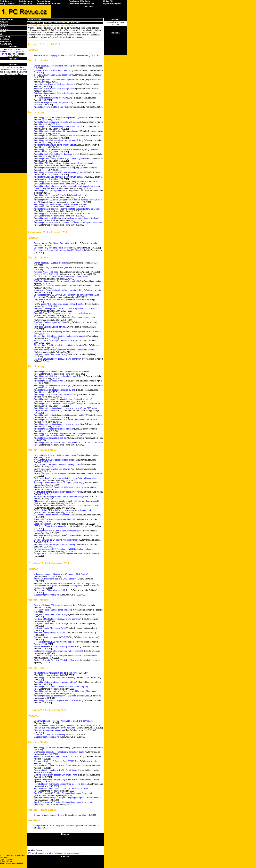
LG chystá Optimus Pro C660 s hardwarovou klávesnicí (58, 531)
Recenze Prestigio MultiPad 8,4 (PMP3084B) (53, 98)
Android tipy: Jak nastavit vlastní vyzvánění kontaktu (57, 424)
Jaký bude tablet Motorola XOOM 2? (50, 299)
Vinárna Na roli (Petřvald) (49, 4)
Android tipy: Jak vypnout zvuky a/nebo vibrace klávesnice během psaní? (66, 691)
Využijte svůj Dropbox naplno (47, 595)
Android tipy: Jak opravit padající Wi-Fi (51, 191)
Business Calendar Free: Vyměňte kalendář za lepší (56, 660)
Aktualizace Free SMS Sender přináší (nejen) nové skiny (59, 487)
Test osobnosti (44, 1)
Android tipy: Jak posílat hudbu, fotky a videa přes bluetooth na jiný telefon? (67, 218)
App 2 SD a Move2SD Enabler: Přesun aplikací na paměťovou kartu (63, 793)
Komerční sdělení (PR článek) (68, 23)
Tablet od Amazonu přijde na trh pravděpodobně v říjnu (58, 496)
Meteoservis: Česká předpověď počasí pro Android (56, 286)
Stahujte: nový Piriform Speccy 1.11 (49, 590)
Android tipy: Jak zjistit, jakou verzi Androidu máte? (56, 376)
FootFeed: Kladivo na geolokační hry (50, 322)
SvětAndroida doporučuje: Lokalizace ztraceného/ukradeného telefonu (64, 350)
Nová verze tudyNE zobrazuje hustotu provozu (54, 460)
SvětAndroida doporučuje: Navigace (50, 633)
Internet (4, 27)
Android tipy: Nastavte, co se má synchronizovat (55, 145)
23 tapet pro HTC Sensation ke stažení (51, 554)
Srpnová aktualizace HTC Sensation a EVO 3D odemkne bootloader (64, 549)
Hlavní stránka (7, 19)
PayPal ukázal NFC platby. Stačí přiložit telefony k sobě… (59, 304)
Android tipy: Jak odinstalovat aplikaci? (51, 438)
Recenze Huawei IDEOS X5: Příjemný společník (55, 642)
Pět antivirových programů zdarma (49, 730)
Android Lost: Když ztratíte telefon (49, 107)
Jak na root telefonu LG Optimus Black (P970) (54, 761)
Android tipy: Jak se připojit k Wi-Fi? (50, 381)
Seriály (3, 32)
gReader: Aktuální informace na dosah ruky (53, 70)
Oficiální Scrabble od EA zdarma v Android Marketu (56, 540)
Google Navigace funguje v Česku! (49, 815)
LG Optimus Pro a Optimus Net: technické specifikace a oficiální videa (64, 318)
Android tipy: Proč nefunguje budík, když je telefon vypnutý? (60, 159)
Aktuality (4, 22)
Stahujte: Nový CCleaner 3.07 (47, 726)
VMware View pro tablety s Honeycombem (52, 474)
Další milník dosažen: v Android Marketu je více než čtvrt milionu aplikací (65, 478)
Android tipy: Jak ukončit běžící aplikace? (52, 678)
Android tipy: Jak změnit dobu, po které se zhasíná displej (59, 149)
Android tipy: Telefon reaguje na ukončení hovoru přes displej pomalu (64, 163)
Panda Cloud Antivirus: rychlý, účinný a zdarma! (55, 728)
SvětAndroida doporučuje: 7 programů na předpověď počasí (60, 798)
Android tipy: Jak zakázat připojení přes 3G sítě (54, 390)
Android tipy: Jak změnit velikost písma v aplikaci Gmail (58, 127)
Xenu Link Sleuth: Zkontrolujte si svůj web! (52, 583)
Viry (2, 34)
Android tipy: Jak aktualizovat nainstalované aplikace (57, 122)
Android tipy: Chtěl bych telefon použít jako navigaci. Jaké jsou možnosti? (66, 182)
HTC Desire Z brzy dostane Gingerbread (52, 526)
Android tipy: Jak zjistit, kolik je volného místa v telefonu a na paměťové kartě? (68, 223)
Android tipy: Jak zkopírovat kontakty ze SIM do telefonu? (59, 136)
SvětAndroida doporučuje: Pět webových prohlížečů (56, 281)
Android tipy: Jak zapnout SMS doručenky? (53, 747)
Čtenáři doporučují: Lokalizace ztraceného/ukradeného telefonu (61, 277)
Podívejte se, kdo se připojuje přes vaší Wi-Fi (54, 55)
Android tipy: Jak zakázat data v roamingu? (53, 385)
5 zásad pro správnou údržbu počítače (51, 25)
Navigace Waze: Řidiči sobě (46, 272)
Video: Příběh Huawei (43, 524)
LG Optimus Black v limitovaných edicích (52, 515)
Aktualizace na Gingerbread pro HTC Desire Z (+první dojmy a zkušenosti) (66, 309)
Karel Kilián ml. (7, 861)
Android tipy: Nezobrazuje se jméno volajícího (54, 168)
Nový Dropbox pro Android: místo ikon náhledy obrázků (58, 464)
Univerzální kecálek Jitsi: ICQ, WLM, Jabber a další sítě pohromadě (63, 721)
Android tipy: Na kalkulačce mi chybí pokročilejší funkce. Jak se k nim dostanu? (68, 443)
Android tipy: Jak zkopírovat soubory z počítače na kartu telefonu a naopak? (67, 209)
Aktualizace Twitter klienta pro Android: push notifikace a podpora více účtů (66, 501)
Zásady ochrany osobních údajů (12, 863)
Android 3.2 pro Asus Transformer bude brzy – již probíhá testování (63, 313)
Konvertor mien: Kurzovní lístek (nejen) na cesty (55, 84)
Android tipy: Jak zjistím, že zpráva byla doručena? (56, 700)
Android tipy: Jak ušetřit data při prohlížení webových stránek (60, 204)
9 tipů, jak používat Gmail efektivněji (50, 735)
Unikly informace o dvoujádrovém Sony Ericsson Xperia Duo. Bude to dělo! (66, 506)
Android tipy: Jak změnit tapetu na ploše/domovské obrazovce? (61, 372)
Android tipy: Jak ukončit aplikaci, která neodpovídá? (57, 131)
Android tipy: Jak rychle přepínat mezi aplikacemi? (56, 117)
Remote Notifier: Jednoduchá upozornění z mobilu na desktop (61, 784)
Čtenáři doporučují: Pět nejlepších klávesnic (53, 66)
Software (4, 24)
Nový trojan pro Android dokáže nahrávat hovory (55, 455)
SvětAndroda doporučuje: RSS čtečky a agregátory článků (59, 752)
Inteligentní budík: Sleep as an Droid (50, 354)
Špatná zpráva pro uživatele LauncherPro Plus (54, 469)
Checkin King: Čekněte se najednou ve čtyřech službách (58, 336)
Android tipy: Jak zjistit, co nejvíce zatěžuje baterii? (56, 140)
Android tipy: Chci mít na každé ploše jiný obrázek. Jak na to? (61, 195)
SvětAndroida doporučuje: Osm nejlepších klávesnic (57, 93)
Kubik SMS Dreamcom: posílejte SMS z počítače (55, 579)
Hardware (4, 29)
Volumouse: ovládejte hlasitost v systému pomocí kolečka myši (61, 574)
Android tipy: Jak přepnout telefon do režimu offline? (57, 154)
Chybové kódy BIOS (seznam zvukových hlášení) (55, 586)
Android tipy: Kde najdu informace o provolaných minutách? (60, 177)
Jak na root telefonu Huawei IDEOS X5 (51, 637)
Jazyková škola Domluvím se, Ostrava (13, 68)
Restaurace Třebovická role (82, 4)
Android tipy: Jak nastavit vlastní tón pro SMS (54, 420)
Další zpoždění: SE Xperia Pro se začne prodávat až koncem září (62, 510)
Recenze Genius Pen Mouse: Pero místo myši (54, 243)
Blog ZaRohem (7, 4)
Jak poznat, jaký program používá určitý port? (54, 248)
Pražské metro (26, 1)
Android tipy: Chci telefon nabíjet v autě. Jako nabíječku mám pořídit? (64, 214)
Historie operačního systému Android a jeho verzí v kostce (59, 80)
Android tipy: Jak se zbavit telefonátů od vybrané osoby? (58, 404)
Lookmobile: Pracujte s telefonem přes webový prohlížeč (58, 651)
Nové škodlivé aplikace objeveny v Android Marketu (56, 331)
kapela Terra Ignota (112, 4)
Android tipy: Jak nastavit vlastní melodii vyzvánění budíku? (60, 415)
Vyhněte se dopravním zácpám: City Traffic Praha (55, 775)
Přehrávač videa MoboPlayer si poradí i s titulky (55, 545)
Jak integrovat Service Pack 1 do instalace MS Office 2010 (59, 250)
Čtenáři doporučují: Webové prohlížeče (51, 263)
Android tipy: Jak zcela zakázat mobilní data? (54, 395)
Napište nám (6, 44)
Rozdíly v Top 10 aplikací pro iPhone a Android (54, 341)
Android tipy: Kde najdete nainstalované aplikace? (56, 682)
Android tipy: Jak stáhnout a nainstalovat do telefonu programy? (62, 687)
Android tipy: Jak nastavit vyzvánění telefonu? (54, 429)
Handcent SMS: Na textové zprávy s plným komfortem (57, 359)
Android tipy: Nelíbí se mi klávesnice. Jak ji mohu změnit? (59, 696)
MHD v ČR (108, 1)
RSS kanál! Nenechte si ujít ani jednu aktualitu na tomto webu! (55, 853)
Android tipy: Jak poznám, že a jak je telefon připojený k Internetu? (63, 399)
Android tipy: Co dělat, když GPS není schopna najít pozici (59, 172)
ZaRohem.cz (6, 1)
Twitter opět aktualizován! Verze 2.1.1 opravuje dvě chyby (59, 483)
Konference (5, 41)
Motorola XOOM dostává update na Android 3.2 (55, 519)
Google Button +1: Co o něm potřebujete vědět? (55, 826)
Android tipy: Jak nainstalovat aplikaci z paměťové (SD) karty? (61, 673)
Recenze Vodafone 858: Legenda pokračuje (53, 605)
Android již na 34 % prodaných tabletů (50, 535)
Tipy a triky (5, 37)
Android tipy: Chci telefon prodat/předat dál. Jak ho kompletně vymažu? (65, 433)
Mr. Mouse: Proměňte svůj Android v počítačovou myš (57, 492)
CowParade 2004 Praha (80, 1)
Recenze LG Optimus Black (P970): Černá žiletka (55, 766)
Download (5, 39)
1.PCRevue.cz (26, 4)
